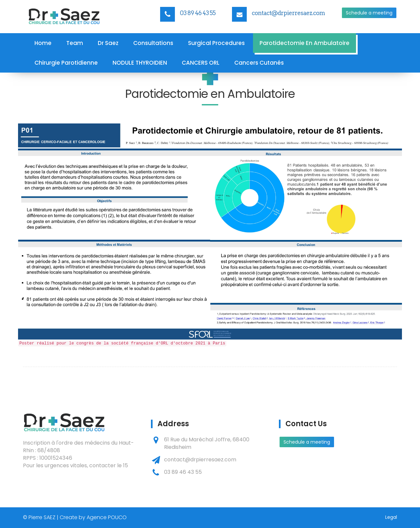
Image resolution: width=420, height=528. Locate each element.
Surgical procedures (216, 43)
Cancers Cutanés (259, 63)
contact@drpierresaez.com (288, 13)
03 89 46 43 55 (198, 13)
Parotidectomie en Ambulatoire (304, 43)
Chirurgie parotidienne (66, 63)
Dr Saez (108, 43)
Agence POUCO (107, 517)
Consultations (153, 43)
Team (75, 43)
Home (43, 43)
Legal (391, 517)
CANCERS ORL (201, 63)
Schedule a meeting (369, 13)
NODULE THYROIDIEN (140, 63)
